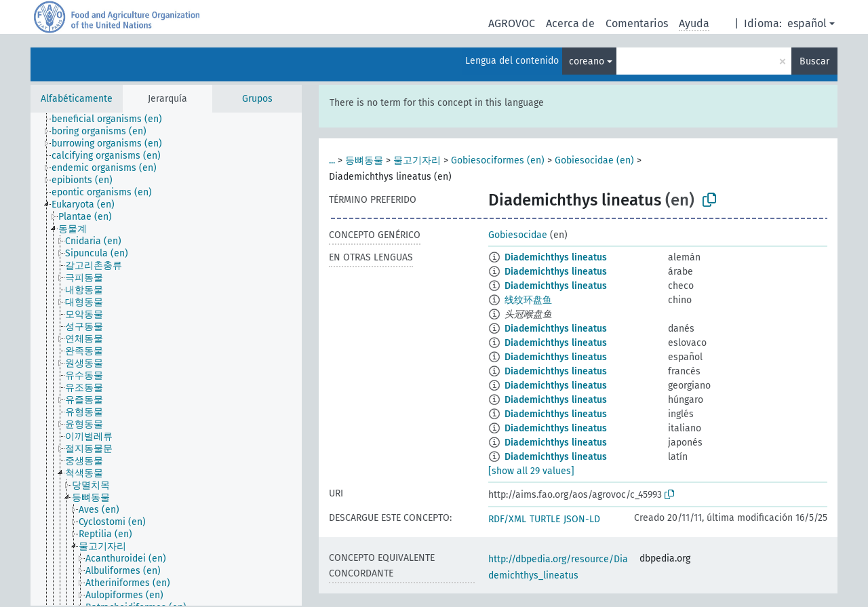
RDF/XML (507, 519)
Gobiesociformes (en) (498, 160)
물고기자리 (417, 160)
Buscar (814, 61)
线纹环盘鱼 (528, 300)
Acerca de (570, 23)
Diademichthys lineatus (556, 257)
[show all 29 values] (531, 471)
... (332, 160)
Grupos (257, 99)
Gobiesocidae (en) (594, 160)
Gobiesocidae (518, 235)
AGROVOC (512, 23)
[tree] (166, 359)
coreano (587, 61)
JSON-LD (582, 519)
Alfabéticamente (77, 99)
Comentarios (637, 23)
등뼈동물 (364, 160)
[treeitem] (113, 119)
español (807, 23)
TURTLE (545, 519)
